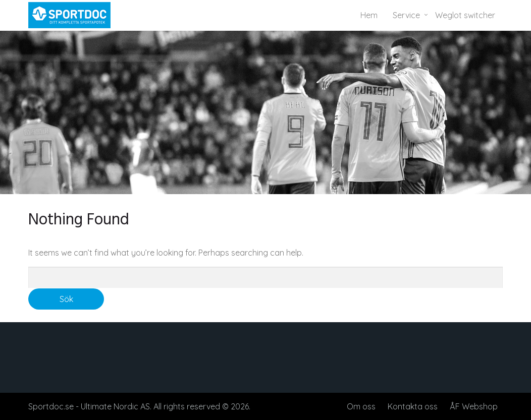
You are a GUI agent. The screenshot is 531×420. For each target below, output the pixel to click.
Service (406, 15)
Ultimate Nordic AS (115, 406)
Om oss (361, 406)
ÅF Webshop (474, 406)
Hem (369, 15)
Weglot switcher (465, 15)
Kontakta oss (413, 406)
